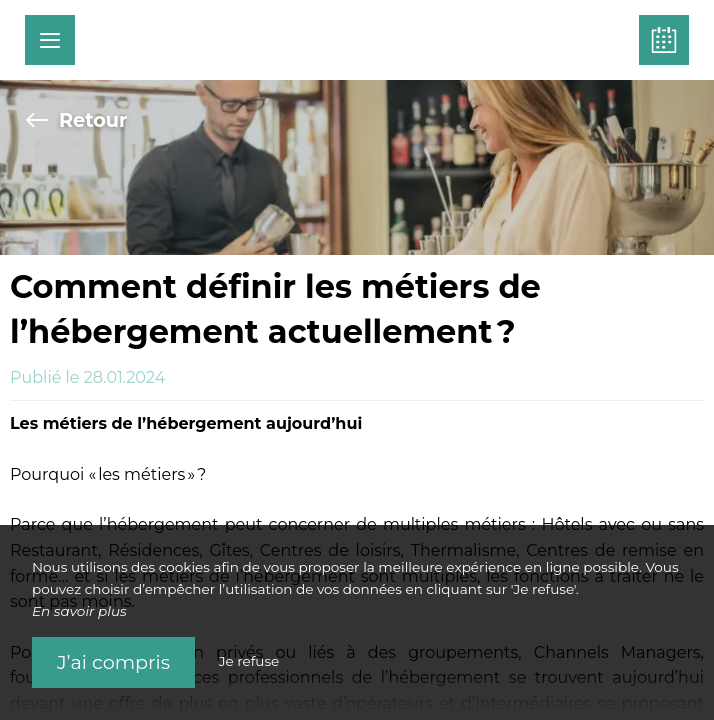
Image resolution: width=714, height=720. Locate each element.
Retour (76, 120)
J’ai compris (113, 662)
